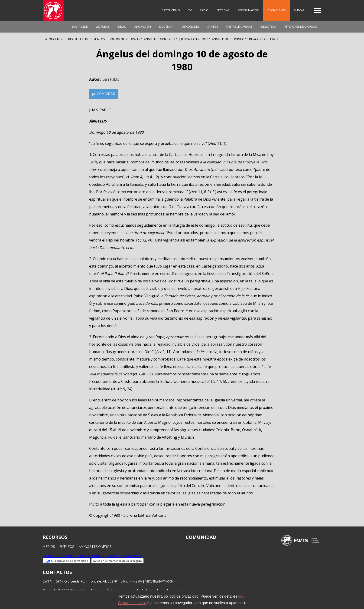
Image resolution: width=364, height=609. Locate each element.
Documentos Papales (124, 39)
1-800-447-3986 (131, 581)
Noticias (223, 10)
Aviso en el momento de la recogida (117, 561)
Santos (213, 27)
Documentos (95, 39)
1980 (205, 39)
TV (190, 10)
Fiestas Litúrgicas (239, 27)
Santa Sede (80, 27)
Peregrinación (248, 10)
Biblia (122, 27)
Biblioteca (268, 27)
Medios (49, 547)
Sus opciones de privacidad (67, 561)
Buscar (299, 10)
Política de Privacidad (59, 556)
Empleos (67, 547)
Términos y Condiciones (123, 556)
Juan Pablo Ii (188, 39)
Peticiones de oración (301, 27)
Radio (204, 10)
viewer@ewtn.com (159, 581)
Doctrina (166, 27)
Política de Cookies (90, 556)
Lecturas (102, 27)
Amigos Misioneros (95, 547)
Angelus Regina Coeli (159, 39)
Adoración (143, 27)
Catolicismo (171, 10)
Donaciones (276, 10)
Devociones (190, 27)
